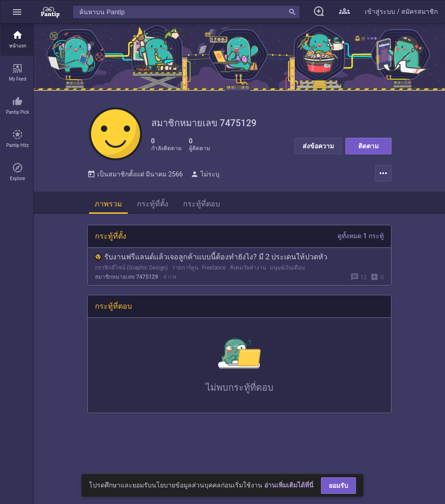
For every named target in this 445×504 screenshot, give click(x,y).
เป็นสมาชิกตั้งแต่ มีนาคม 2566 (135, 176)
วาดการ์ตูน (185, 270)
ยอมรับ (338, 486)
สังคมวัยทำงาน (248, 270)
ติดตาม (368, 146)
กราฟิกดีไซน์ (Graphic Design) (131, 270)
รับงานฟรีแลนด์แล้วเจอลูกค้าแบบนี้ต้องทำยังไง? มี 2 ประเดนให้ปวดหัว (211, 259)
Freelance (214, 270)
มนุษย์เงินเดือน (287, 270)
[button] (17, 12)
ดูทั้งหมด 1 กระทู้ (361, 238)
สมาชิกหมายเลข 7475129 (127, 279)
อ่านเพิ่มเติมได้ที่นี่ (289, 485)
